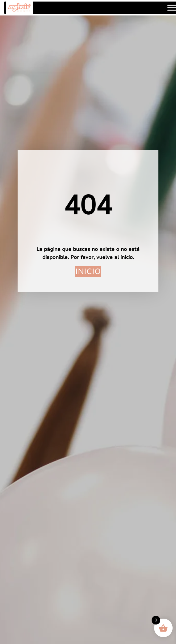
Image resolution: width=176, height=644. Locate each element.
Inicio (88, 272)
